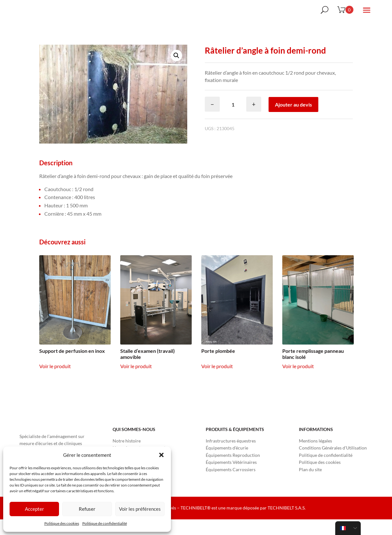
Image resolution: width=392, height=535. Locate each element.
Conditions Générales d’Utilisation (333, 463)
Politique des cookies (62, 523)
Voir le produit (55, 382)
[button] (161, 455)
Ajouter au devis (293, 120)
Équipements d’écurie (227, 463)
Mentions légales (315, 456)
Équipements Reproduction (233, 471)
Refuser (87, 509)
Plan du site (310, 485)
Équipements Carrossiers (231, 485)
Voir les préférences (140, 509)
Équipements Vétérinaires (231, 478)
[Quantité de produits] (233, 120)
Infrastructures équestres (231, 456)
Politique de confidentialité (105, 523)
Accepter (34, 509)
